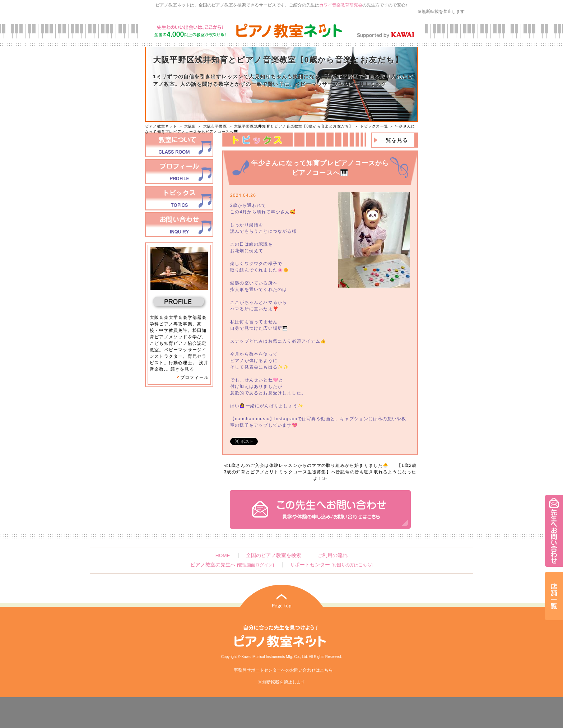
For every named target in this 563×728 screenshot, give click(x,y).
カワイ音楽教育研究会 (341, 5)
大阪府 (190, 126)
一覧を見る (394, 140)
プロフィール (193, 377)
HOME (223, 555)
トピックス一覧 (374, 126)
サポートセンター (331, 565)
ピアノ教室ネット (161, 126)
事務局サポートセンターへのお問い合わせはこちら (283, 670)
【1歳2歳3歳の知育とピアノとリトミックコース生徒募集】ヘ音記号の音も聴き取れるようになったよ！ (320, 472)
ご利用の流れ (332, 555)
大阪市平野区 (215, 126)
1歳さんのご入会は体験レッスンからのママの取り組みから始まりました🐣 (308, 465)
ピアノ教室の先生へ (232, 565)
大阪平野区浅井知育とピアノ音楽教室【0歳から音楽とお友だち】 (294, 126)
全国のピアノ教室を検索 (274, 555)
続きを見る (182, 369)
